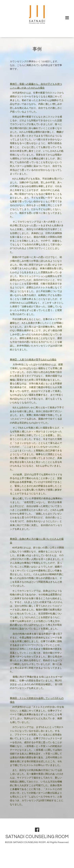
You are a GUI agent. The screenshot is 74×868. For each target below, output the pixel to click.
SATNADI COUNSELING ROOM (37, 837)
